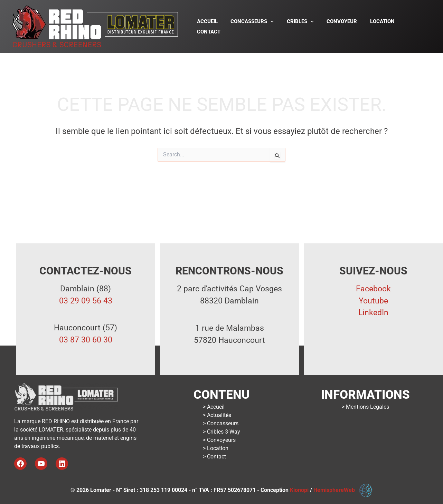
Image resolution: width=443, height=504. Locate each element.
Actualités (219, 415)
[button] (276, 27)
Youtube (373, 301)
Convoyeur (342, 27)
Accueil (215, 27)
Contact (414, 27)
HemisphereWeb (336, 490)
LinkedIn (373, 313)
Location (380, 27)
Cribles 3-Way (224, 432)
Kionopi (299, 490)
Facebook (373, 289)
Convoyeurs (221, 440)
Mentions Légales (367, 407)
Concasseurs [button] (257, 27)
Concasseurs (223, 423)
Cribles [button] (303, 27)
